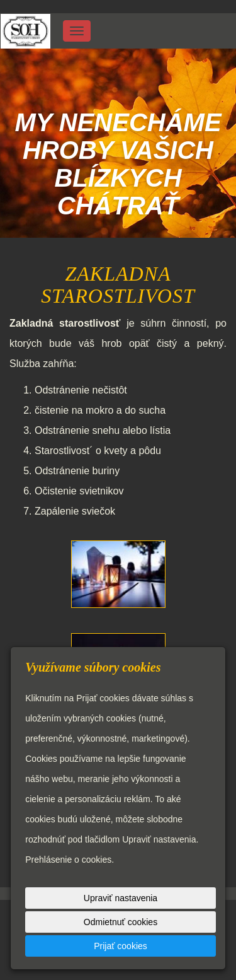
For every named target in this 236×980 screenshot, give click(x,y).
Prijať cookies (121, 946)
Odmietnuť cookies (121, 922)
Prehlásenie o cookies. (70, 860)
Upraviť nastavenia (121, 898)
